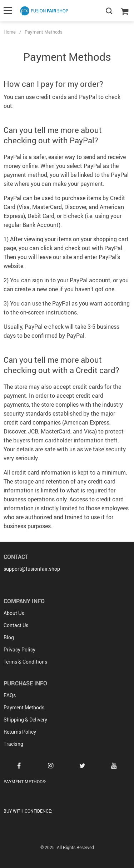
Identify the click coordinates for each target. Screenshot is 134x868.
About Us (14, 613)
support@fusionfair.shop (32, 569)
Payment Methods (24, 707)
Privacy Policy (19, 649)
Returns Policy (20, 732)
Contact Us (16, 625)
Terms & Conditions (25, 662)
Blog (9, 637)
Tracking (13, 744)
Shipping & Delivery (25, 720)
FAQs (10, 695)
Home (10, 32)
